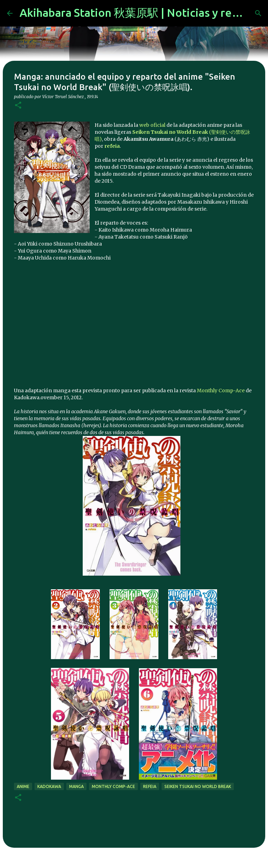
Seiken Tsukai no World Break (198, 786)
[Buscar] (258, 13)
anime (23, 786)
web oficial (152, 125)
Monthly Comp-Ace (221, 391)
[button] (18, 106)
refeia (150, 786)
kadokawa (49, 786)
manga (76, 786)
